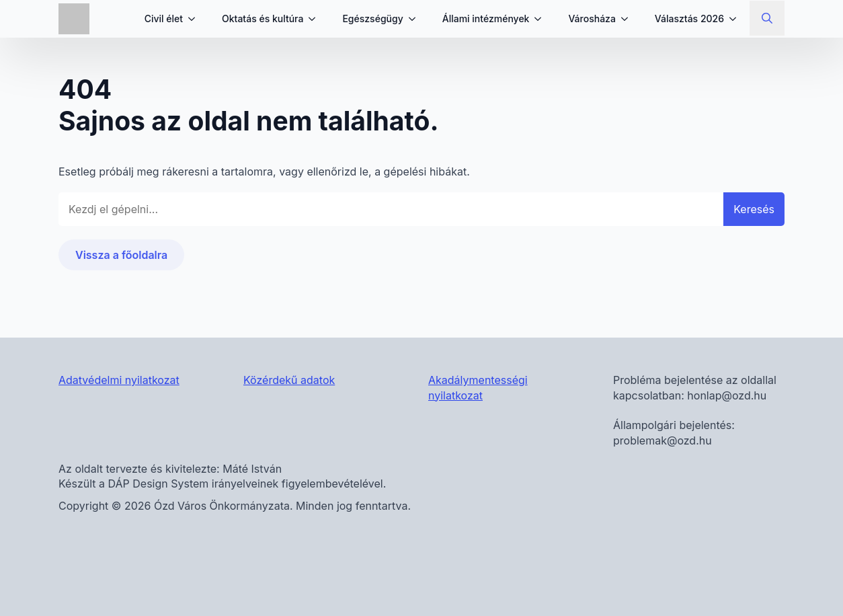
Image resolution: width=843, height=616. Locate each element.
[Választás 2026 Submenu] (737, 19)
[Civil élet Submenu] (196, 19)
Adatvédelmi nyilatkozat (119, 380)
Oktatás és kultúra (263, 18)
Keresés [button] (754, 209)
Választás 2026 (689, 18)
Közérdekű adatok (289, 380)
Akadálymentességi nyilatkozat (478, 387)
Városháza (592, 18)
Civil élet (164, 18)
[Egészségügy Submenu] (416, 19)
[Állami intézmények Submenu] (542, 19)
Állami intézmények (486, 18)
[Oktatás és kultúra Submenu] (316, 19)
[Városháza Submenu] (629, 19)
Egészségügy (372, 18)
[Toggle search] (767, 18)
